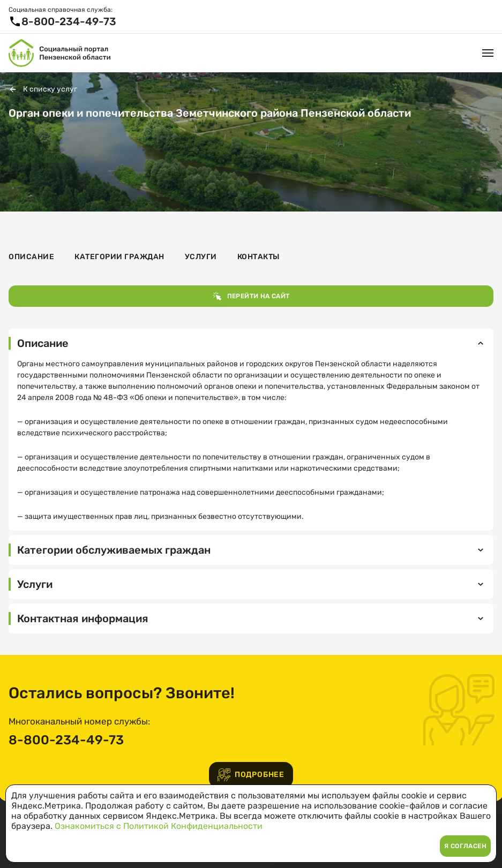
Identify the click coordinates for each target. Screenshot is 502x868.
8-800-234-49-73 (66, 740)
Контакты (259, 257)
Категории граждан (119, 257)
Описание (31, 257)
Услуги (201, 257)
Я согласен (465, 846)
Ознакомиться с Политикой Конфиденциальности (159, 826)
